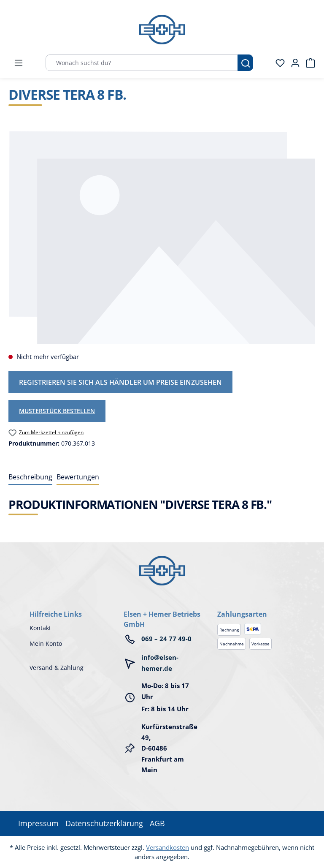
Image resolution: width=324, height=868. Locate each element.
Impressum (38, 823)
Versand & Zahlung (57, 668)
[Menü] (19, 63)
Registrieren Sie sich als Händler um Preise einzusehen (120, 382)
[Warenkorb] (308, 63)
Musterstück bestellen (57, 411)
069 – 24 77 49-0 (166, 639)
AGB (157, 823)
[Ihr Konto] (293, 63)
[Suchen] (245, 63)
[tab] (30, 477)
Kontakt (40, 628)
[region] (162, 237)
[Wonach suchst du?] (142, 63)
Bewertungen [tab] (78, 477)
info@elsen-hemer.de (160, 663)
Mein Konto (46, 644)
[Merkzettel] (278, 63)
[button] (256, 606)
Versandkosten (167, 847)
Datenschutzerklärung (104, 823)
